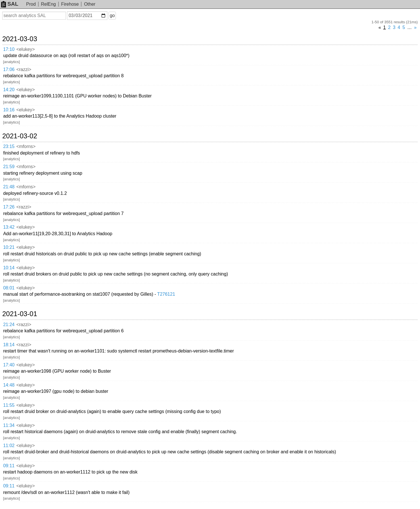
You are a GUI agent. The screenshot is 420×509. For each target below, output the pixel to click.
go (112, 15)
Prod (31, 4)
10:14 (9, 268)
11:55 (9, 405)
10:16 (9, 110)
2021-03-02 (20, 136)
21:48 (9, 187)
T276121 (166, 294)
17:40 (9, 365)
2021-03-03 (20, 39)
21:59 (9, 167)
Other (90, 4)
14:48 (9, 385)
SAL (10, 4)
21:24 (9, 325)
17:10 (9, 49)
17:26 (9, 207)
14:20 (9, 90)
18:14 (9, 345)
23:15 (9, 146)
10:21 (9, 247)
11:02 (9, 446)
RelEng (48, 4)
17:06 (9, 69)
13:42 (9, 227)
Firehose (70, 4)
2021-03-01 (20, 314)
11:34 (9, 425)
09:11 (9, 466)
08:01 (9, 288)
